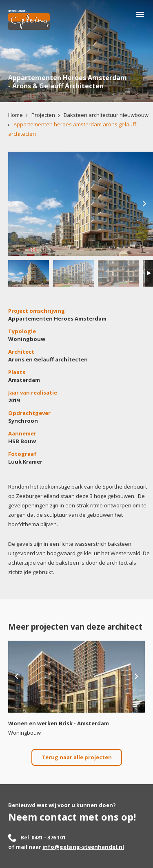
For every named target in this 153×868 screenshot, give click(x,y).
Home (16, 115)
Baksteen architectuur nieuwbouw (106, 115)
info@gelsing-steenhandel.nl (83, 847)
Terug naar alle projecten (77, 757)
